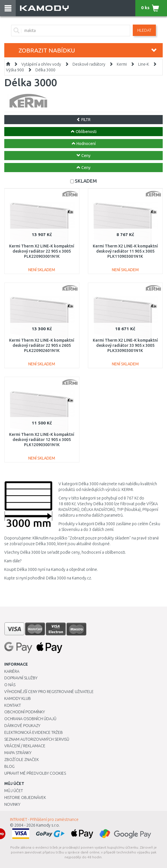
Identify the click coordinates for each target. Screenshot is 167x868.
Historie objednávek (25, 797)
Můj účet (14, 791)
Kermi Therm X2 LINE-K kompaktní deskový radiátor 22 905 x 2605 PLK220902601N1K (42, 345)
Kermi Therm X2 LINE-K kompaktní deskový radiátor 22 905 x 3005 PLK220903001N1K (42, 251)
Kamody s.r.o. (48, 825)
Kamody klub (18, 698)
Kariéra (12, 671)
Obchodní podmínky (25, 712)
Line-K (144, 64)
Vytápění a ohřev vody (41, 64)
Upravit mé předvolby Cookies (35, 773)
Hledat (144, 30)
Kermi (122, 64)
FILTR (83, 120)
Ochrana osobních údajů (30, 719)
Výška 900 (15, 70)
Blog (9, 766)
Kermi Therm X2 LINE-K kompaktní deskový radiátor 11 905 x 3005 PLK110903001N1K (125, 251)
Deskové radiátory (89, 64)
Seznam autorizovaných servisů (37, 739)
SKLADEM (86, 181)
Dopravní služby (21, 678)
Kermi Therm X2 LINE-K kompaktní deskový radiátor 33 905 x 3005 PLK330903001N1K (125, 345)
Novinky (12, 804)
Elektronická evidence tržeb (34, 732)
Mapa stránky (18, 753)
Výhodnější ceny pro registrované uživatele (49, 692)
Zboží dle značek (22, 760)
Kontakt (13, 705)
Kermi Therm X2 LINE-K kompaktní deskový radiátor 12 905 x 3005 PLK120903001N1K (42, 440)
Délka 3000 (45, 70)
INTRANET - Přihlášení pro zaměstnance (44, 819)
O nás (10, 685)
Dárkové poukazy (22, 726)
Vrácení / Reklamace (25, 746)
